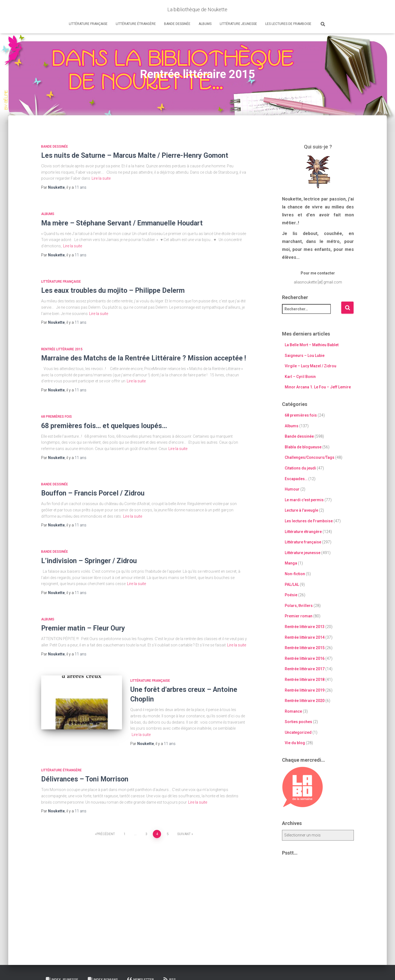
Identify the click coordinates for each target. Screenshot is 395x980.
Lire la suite (101, 178)
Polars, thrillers (299, 606)
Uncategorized (298, 732)
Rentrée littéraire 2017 (305, 669)
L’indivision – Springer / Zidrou (89, 561)
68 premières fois (57, 417)
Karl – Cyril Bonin (300, 377)
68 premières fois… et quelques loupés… (104, 426)
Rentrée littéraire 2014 (305, 637)
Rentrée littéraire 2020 (305, 701)
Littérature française (88, 24)
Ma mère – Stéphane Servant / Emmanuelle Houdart (122, 223)
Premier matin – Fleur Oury (83, 628)
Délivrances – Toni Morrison (85, 779)
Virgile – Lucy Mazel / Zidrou (311, 366)
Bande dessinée (177, 24)
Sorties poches (298, 722)
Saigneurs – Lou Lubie (305, 356)
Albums (205, 24)
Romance (293, 711)
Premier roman (299, 616)
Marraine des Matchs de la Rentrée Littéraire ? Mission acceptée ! (144, 358)
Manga (291, 563)
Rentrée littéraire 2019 (305, 690)
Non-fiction (295, 574)
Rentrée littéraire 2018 (305, 680)
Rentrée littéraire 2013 (305, 627)
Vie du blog (295, 743)
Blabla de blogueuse (303, 447)
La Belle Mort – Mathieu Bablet (312, 345)
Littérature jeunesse (238, 24)
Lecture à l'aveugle (301, 510)
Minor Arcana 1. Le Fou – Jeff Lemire (318, 387)
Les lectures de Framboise (288, 24)
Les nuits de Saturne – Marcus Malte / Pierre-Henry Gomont (135, 155)
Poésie (291, 595)
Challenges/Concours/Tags (310, 457)
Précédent (106, 834)
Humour (292, 489)
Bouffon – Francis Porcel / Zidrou (93, 493)
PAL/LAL (292, 584)
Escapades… (296, 479)
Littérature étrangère (136, 24)
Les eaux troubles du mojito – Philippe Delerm (113, 290)
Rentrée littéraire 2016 (305, 658)
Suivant (184, 834)
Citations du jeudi (300, 468)
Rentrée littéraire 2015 (62, 349)
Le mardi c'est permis (304, 500)
